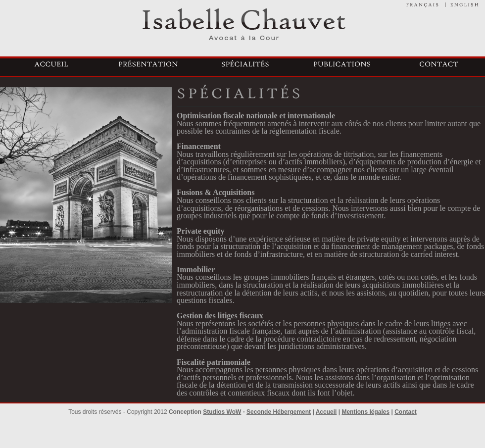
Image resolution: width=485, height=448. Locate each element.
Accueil (326, 412)
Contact (406, 412)
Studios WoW (222, 412)
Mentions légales (365, 412)
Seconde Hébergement (279, 412)
